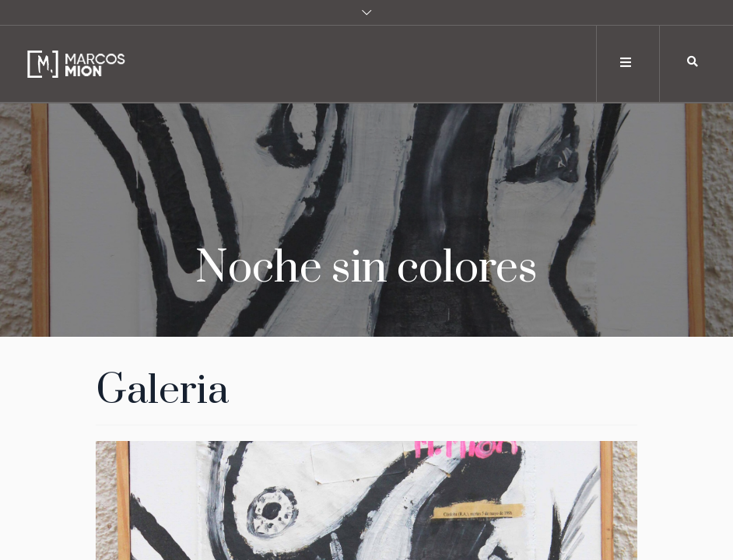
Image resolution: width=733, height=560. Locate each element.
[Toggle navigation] (626, 63)
